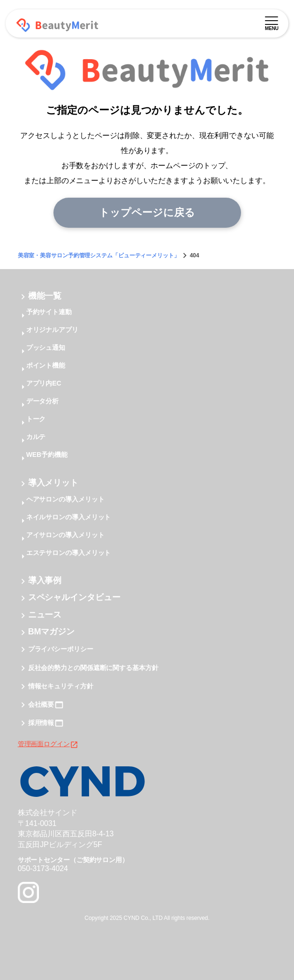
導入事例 (45, 580)
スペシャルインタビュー (74, 598)
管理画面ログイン (48, 744)
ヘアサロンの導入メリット (65, 499)
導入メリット (53, 483)
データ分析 (43, 401)
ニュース (45, 615)
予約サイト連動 (49, 312)
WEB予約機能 (47, 455)
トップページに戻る (147, 212)
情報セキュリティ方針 (61, 686)
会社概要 (41, 704)
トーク (36, 419)
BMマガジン (51, 632)
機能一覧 (45, 296)
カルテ (36, 437)
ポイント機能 (46, 365)
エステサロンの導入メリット (69, 553)
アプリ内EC (44, 383)
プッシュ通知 (46, 347)
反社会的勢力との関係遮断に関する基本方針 (93, 668)
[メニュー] (271, 19)
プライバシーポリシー (61, 649)
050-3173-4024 (43, 869)
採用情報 (41, 723)
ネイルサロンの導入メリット (69, 517)
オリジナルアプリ (52, 330)
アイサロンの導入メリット (65, 535)
